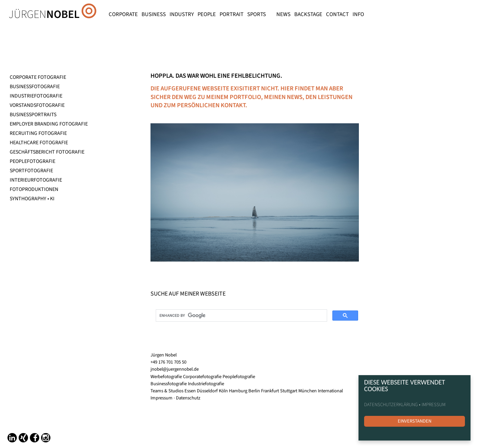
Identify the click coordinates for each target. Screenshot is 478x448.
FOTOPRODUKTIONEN (34, 189)
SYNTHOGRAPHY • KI (32, 199)
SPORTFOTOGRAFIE (31, 171)
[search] (241, 316)
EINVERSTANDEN (415, 421)
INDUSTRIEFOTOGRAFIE (36, 96)
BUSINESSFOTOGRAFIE (35, 87)
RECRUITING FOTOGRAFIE (38, 133)
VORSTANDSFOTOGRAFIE (37, 105)
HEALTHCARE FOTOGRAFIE (39, 143)
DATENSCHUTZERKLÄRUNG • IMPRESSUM (405, 405)
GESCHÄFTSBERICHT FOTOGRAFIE (47, 152)
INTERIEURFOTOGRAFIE (36, 180)
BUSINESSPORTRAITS (33, 115)
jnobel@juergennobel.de (175, 369)
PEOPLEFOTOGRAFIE (32, 161)
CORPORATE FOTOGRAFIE (38, 77)
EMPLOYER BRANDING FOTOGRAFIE (49, 124)
